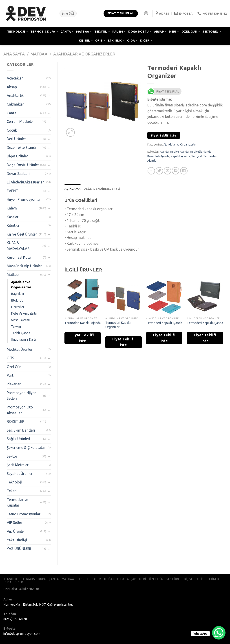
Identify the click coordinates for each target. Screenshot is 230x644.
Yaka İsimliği (17, 540)
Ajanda (164, 152)
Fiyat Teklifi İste (164, 135)
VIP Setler (14, 523)
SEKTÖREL (212, 31)
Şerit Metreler (18, 465)
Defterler (18, 307)
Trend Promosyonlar (24, 514)
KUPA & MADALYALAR (18, 246)
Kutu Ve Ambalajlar (24, 313)
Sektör (12, 456)
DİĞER (146, 40)
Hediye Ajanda (179, 152)
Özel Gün (14, 367)
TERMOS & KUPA (44, 31)
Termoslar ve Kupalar (17, 503)
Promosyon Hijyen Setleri (22, 396)
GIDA (132, 40)
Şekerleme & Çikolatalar (26, 448)
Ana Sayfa (14, 54)
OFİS (100, 40)
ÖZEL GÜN (191, 31)
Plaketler (14, 384)
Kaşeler (13, 217)
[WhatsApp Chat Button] (219, 633)
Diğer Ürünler (17, 156)
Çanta (12, 113)
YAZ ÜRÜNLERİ (19, 549)
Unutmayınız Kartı (23, 340)
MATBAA (84, 31)
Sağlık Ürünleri (18, 439)
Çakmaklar (15, 104)
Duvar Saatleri (18, 174)
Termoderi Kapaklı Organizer (118, 325)
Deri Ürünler (16, 139)
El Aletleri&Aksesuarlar (25, 182)
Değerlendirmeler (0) (102, 189)
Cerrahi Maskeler (20, 121)
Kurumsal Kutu (19, 257)
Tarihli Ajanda (21, 333)
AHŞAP (160, 31)
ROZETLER (16, 421)
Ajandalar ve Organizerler (84, 54)
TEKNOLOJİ (18, 31)
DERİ (174, 31)
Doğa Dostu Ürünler (23, 165)
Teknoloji (14, 482)
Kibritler (13, 225)
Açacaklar (15, 78)
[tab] (72, 189)
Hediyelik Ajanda (201, 152)
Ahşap (12, 87)
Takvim (16, 326)
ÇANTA (67, 31)
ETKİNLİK (116, 40)
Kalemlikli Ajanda (158, 156)
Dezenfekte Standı (21, 148)
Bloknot (17, 300)
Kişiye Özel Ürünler (22, 234)
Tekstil (12, 491)
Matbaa (39, 54)
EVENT (12, 191)
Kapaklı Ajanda (180, 156)
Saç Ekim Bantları (21, 430)
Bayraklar (18, 294)
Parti (11, 375)
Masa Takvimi (20, 320)
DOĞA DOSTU (140, 31)
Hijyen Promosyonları (24, 199)
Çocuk (12, 130)
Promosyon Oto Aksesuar (20, 410)
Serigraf (197, 156)
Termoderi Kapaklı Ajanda (83, 323)
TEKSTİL (102, 31)
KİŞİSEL (86, 40)
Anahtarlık (15, 95)
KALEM (119, 31)
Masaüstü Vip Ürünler (24, 266)
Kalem (12, 208)
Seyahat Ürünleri (20, 474)
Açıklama (72, 189)
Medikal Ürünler (20, 349)
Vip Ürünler (16, 531)
